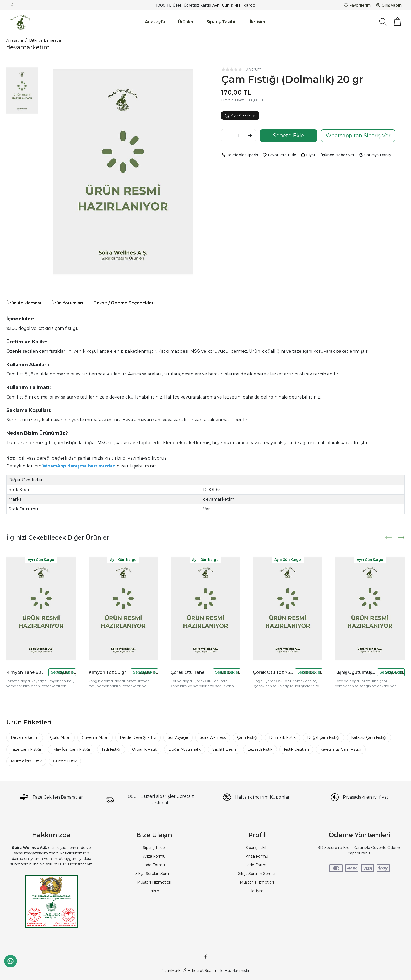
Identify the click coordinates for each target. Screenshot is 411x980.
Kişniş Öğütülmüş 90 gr (355, 672)
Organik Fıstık (145, 749)
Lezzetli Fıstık (260, 749)
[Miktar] (239, 136)
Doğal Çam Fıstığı (323, 737)
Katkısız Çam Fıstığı (369, 737)
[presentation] (389, 537)
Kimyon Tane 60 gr (26, 672)
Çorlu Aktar (60, 737)
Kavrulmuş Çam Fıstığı (341, 749)
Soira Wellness (213, 737)
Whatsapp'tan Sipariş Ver (358, 136)
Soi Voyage (178, 737)
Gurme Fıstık (65, 761)
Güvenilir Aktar (95, 737)
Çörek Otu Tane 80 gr (191, 672)
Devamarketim (25, 737)
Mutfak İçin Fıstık (26, 761)
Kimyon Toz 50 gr (107, 672)
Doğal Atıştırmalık (185, 749)
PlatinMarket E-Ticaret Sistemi (190, 971)
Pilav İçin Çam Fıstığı (71, 749)
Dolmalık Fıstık (282, 737)
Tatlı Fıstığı (111, 749)
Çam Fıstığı (247, 737)
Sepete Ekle (288, 136)
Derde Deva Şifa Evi (138, 737)
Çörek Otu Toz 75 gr (273, 672)
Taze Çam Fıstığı (26, 749)
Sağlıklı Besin (224, 749)
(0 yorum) (253, 69)
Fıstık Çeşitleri (296, 749)
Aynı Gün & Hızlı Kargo (234, 5)
